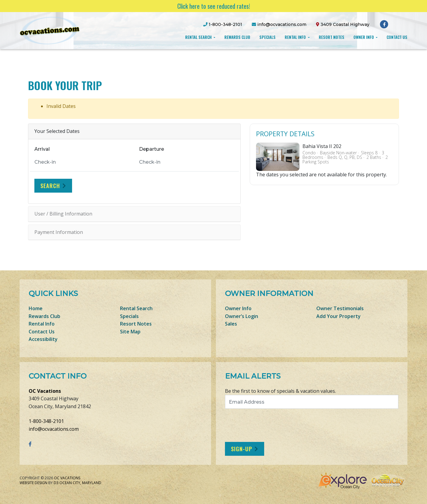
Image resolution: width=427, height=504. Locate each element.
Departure (152, 149)
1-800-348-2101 (46, 421)
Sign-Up (242, 449)
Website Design (33, 483)
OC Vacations (45, 391)
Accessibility (43, 339)
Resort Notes (332, 37)
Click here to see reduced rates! (214, 6)
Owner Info (364, 37)
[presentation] (275, 425)
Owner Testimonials (340, 308)
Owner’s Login (242, 316)
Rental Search (199, 37)
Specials (267, 37)
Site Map (130, 332)
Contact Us (397, 37)
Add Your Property (338, 316)
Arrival (42, 149)
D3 (56, 483)
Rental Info (296, 37)
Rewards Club (237, 37)
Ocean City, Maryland (80, 483)
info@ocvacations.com (54, 429)
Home (36, 308)
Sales (231, 324)
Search (50, 186)
